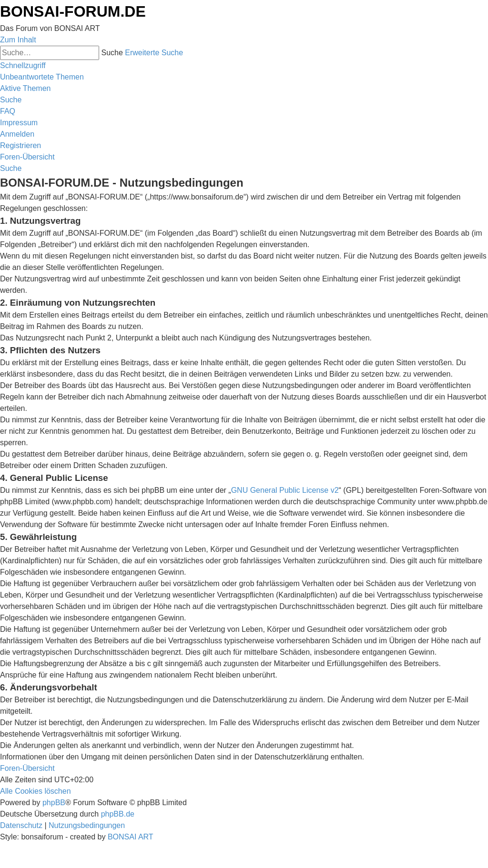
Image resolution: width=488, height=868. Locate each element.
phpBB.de (118, 814)
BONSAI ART (131, 837)
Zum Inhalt (18, 40)
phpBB (54, 803)
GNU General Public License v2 (285, 490)
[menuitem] (42, 77)
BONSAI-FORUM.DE (73, 11)
